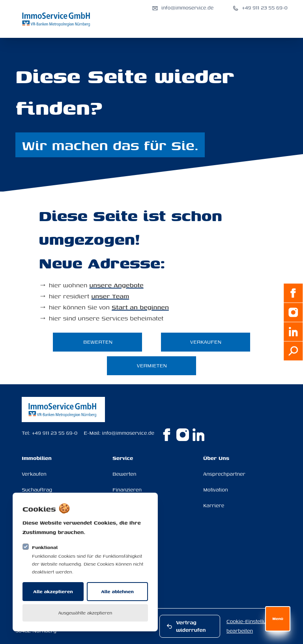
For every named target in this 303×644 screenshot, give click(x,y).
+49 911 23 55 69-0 (55, 433)
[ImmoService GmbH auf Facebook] (167, 435)
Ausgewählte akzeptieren (85, 613)
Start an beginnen (140, 307)
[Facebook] (293, 293)
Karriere (214, 505)
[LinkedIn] (293, 332)
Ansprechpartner (224, 474)
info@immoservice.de (128, 433)
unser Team (110, 296)
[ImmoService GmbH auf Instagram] (183, 435)
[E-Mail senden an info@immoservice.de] (183, 8)
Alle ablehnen (117, 591)
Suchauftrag (37, 490)
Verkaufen (34, 474)
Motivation (216, 490)
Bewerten (124, 474)
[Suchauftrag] (293, 351)
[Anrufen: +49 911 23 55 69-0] (260, 8)
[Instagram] (293, 313)
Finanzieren (127, 490)
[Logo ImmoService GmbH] (57, 19)
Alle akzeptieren (53, 591)
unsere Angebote (116, 285)
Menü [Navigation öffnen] (278, 619)
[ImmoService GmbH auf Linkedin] (198, 435)
